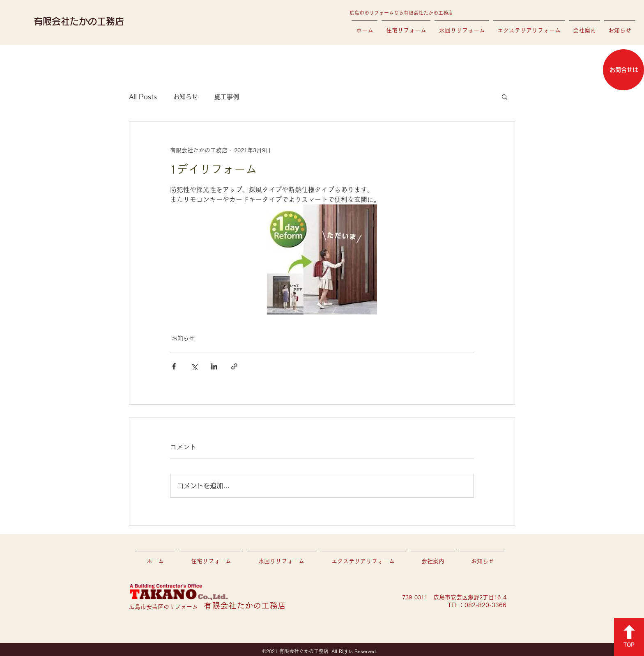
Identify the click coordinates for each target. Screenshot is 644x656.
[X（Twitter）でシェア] (194, 366)
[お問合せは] (623, 70)
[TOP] (629, 637)
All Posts (143, 97)
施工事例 (227, 97)
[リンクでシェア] (234, 366)
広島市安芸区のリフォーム (207, 607)
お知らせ (186, 97)
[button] (505, 96)
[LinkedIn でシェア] (214, 366)
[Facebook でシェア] (174, 366)
